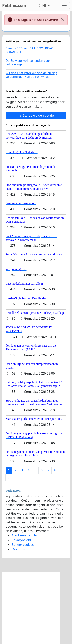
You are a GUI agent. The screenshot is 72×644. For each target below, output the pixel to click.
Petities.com (14, 5)
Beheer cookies (23, 545)
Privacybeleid (21, 540)
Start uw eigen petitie (36, 115)
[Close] (63, 20)
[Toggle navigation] (64, 5)
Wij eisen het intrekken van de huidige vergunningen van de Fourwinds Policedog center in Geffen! (31, 77)
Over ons (18, 549)
